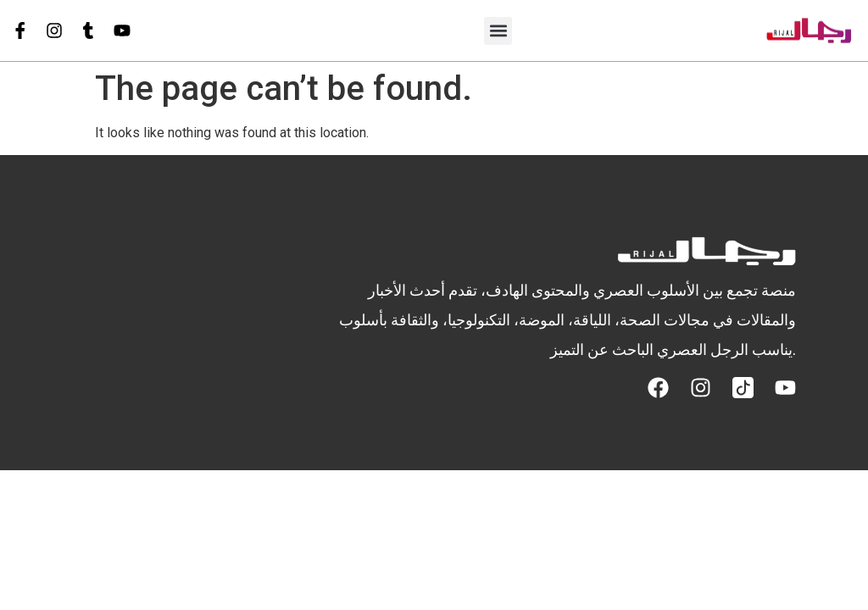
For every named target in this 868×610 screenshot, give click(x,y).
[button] (498, 31)
